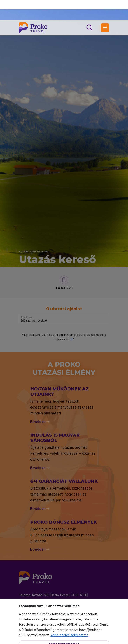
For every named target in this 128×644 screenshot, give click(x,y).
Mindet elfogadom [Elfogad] (64, 636)
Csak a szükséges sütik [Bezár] (64, 624)
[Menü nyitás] (105, 8)
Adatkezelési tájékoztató (70, 615)
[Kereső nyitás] (94, 8)
